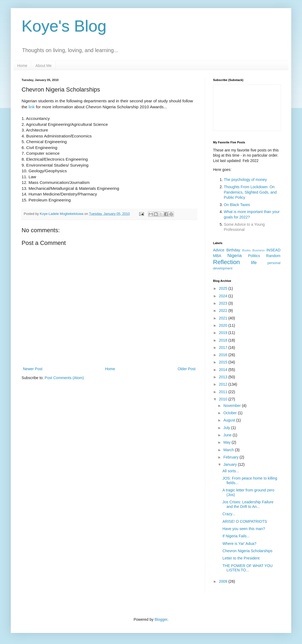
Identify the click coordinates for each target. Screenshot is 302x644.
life (254, 263)
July (227, 428)
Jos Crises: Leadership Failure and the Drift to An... (248, 504)
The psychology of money (245, 180)
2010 (224, 399)
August (230, 420)
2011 (224, 392)
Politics (254, 256)
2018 (224, 340)
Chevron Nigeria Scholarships (247, 551)
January (231, 464)
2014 (224, 370)
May (227, 442)
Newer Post (33, 369)
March (229, 450)
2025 (224, 288)
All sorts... (231, 471)
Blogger (161, 619)
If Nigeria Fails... (236, 536)
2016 (224, 355)
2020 (224, 325)
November (232, 406)
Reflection (226, 262)
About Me (43, 66)
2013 (224, 377)
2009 (224, 581)
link (32, 107)
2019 (224, 333)
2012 (224, 384)
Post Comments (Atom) (64, 378)
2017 (224, 348)
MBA (217, 256)
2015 (224, 362)
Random (273, 256)
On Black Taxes (237, 205)
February (231, 457)
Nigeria (234, 256)
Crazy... (229, 514)
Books (246, 250)
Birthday (233, 250)
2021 (224, 318)
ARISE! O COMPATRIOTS (245, 521)
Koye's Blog (64, 26)
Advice (219, 250)
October (231, 413)
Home (22, 66)
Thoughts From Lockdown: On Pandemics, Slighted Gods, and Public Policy (250, 192)
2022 (224, 311)
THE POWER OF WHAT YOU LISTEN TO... (248, 568)
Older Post (187, 369)
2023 (224, 303)
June (228, 435)
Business (258, 250)
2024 (224, 296)
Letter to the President (241, 558)
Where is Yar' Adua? (239, 544)
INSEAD (273, 250)
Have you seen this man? (244, 529)
